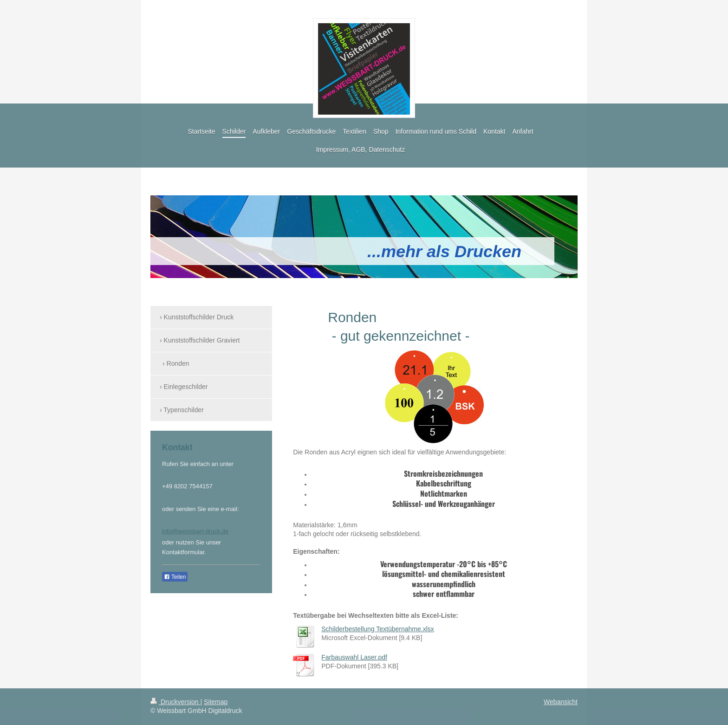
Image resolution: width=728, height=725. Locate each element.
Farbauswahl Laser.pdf (354, 657)
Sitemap (216, 702)
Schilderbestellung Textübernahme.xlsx (378, 629)
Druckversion (175, 702)
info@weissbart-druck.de (195, 531)
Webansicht (561, 702)
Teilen (175, 577)
